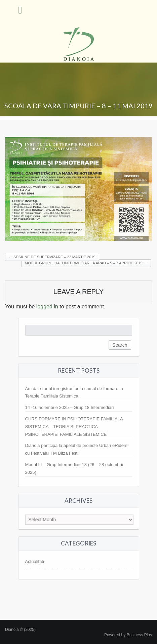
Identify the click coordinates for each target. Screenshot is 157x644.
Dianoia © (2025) (20, 630)
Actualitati (35, 561)
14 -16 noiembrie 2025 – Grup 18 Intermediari (70, 407)
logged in (47, 307)
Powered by (128, 635)
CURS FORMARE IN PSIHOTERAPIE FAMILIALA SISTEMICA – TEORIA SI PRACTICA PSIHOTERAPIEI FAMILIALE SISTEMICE (74, 427)
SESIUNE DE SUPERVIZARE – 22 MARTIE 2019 (52, 257)
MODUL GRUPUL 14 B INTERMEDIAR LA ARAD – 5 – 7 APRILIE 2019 (86, 263)
